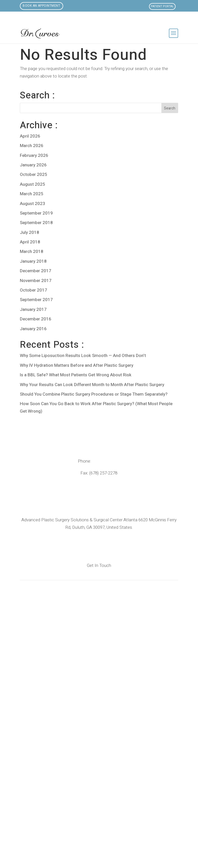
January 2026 (33, 165)
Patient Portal (162, 6)
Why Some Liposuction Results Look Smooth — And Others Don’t (83, 356)
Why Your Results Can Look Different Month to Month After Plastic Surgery (92, 385)
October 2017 (34, 290)
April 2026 (30, 136)
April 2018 (30, 242)
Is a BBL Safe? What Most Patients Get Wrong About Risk (76, 375)
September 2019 (36, 213)
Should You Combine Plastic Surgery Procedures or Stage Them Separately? (94, 394)
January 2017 (33, 309)
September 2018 (36, 223)
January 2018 (33, 261)
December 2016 (36, 319)
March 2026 (32, 146)
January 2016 (33, 329)
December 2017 (36, 271)
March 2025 (32, 194)
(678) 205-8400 (106, 461)
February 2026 (34, 155)
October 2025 (34, 175)
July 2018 (30, 232)
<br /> (99, 713)
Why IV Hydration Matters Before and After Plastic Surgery (77, 365)
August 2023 (32, 204)
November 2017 (36, 281)
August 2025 (32, 184)
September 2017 (36, 300)
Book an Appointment (42, 6)
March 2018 (32, 252)
